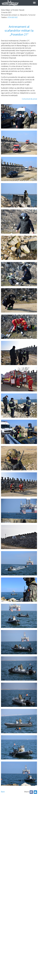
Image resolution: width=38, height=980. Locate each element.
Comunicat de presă (29, 99)
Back (3, 792)
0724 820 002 (12, 17)
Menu (34, 1)
